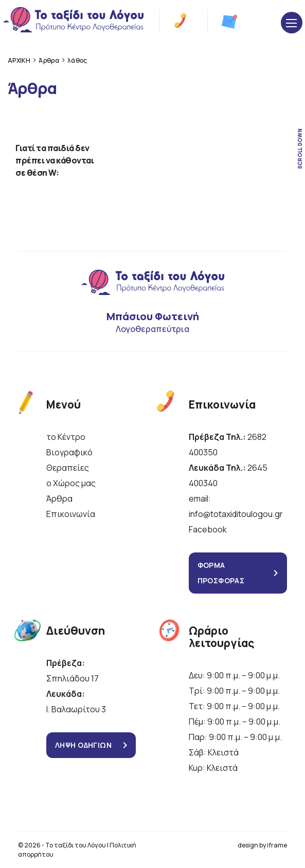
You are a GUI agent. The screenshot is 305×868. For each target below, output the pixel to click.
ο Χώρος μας (71, 483)
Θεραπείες (68, 468)
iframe (277, 845)
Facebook (208, 529)
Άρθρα (59, 498)
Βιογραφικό (69, 452)
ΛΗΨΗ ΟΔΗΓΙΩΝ (83, 745)
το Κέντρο (66, 437)
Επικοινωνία (71, 514)
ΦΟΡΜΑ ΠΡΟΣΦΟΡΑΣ (221, 573)
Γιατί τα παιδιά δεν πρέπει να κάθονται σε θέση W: (55, 160)
